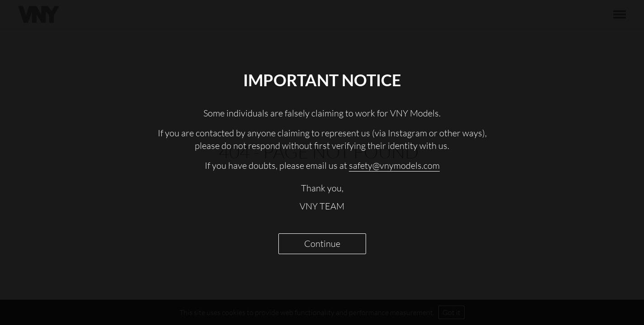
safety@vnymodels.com (394, 165)
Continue (322, 244)
